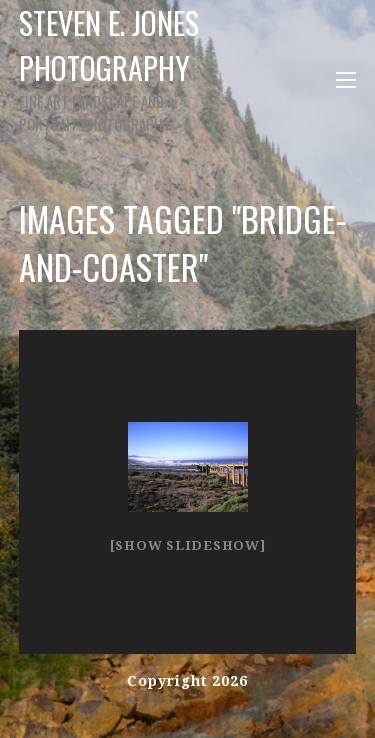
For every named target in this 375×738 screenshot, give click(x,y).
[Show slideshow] (188, 545)
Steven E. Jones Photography (117, 67)
